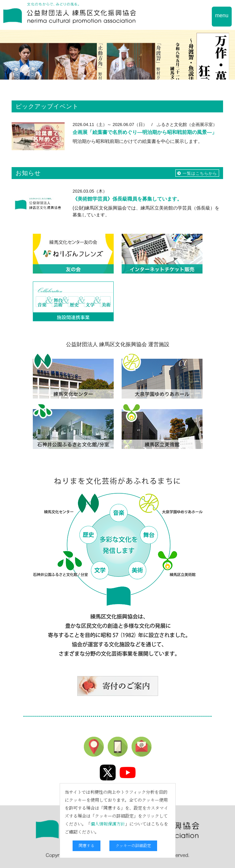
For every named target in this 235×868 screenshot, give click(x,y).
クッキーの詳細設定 (133, 845)
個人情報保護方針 (108, 824)
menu (222, 15)
